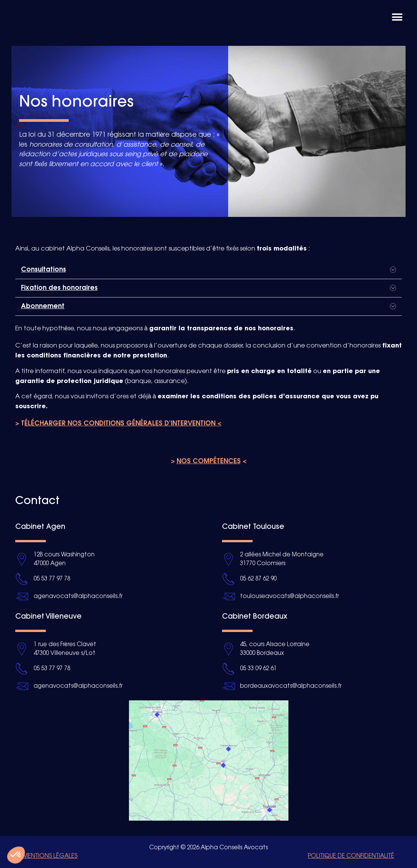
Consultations (43, 270)
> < (209, 461)
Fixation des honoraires (59, 288)
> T (118, 423)
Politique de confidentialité (351, 856)
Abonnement (43, 306)
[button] (397, 17)
